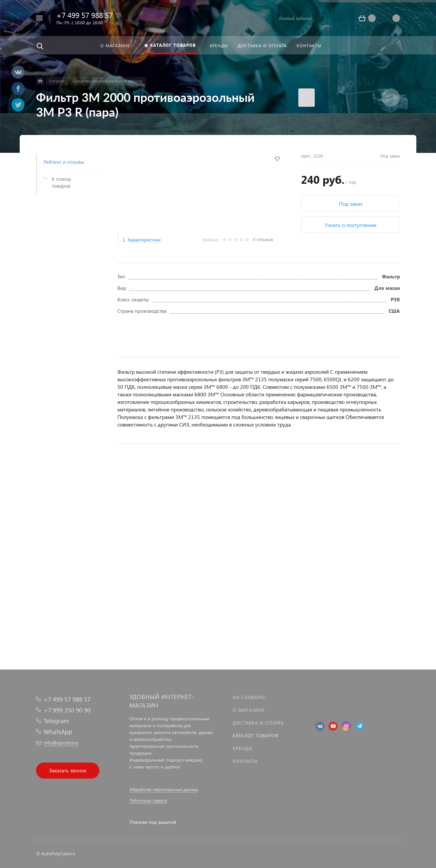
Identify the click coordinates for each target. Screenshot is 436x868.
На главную (249, 697)
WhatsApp (58, 732)
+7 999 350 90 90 (67, 710)
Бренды (243, 748)
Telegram (56, 721)
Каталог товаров (256, 736)
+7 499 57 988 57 (85, 15)
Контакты (245, 761)
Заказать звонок (68, 770)
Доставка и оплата (258, 723)
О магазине (249, 710)
